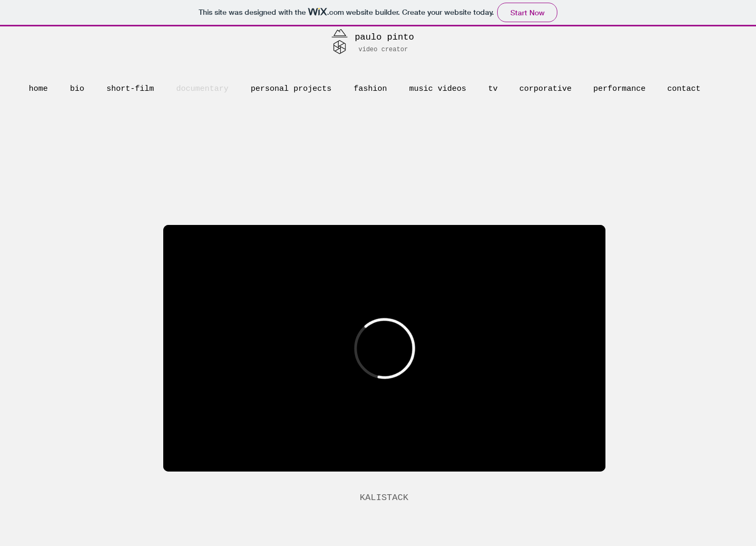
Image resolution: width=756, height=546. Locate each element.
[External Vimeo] (384, 348)
